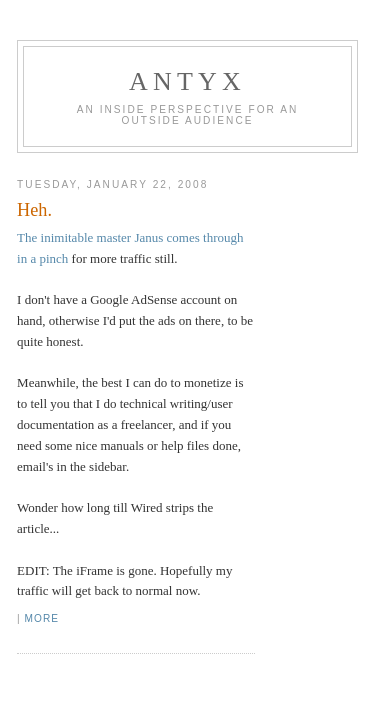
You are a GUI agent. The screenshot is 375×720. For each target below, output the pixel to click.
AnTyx (187, 81)
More (42, 618)
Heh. (34, 210)
